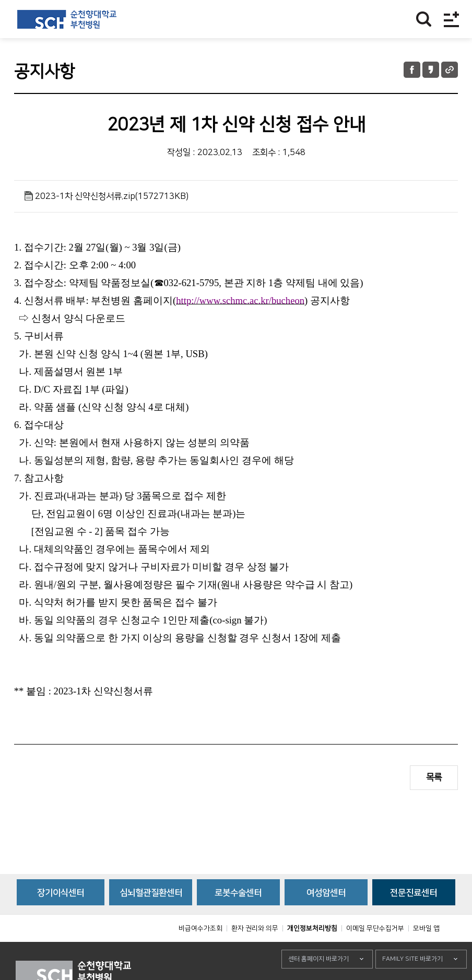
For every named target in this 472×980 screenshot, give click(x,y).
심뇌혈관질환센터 (151, 916)
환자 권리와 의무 (255, 952)
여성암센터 (326, 916)
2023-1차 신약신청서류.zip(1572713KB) (112, 196)
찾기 (424, 19)
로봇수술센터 (238, 916)
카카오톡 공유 (431, 70)
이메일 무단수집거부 (375, 952)
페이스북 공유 (412, 70)
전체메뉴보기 (451, 19)
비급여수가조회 (200, 952)
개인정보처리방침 (312, 952)
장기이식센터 (61, 916)
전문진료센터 (414, 916)
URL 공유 (450, 70)
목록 (434, 777)
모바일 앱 (426, 952)
